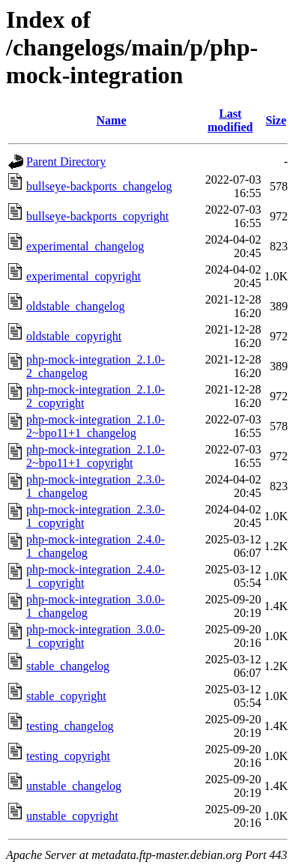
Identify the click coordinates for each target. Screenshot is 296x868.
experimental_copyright (84, 276)
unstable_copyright (72, 816)
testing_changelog (70, 726)
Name (112, 120)
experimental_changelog (85, 246)
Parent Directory (66, 162)
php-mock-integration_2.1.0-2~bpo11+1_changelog (96, 426)
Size (276, 120)
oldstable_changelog (76, 306)
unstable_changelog (74, 786)
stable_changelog (68, 666)
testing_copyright (68, 756)
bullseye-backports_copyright (97, 216)
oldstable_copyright (74, 336)
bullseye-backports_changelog (99, 186)
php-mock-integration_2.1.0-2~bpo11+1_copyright (96, 456)
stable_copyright (66, 696)
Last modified (230, 120)
